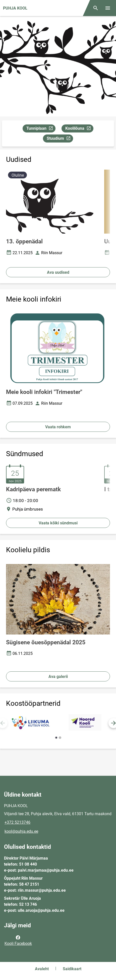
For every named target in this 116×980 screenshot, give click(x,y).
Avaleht (42, 969)
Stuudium (60, 139)
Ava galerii (58, 677)
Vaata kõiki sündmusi (58, 523)
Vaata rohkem (58, 427)
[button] (56, 738)
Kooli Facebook (18, 940)
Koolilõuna (79, 129)
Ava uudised (58, 272)
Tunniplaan (41, 129)
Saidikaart (72, 969)
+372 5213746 (17, 822)
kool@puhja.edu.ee (21, 831)
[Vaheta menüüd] (108, 8)
